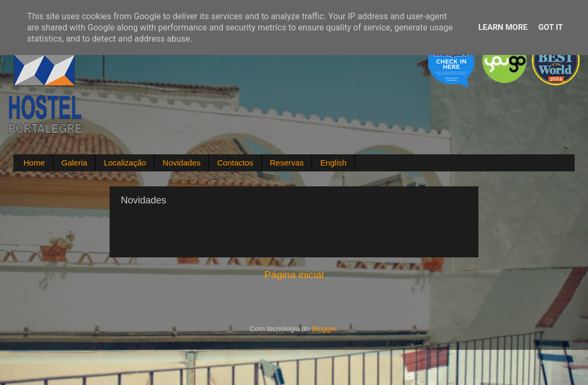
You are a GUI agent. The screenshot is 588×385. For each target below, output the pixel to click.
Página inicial (294, 275)
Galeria (74, 163)
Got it (551, 27)
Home (34, 163)
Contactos (235, 163)
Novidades (181, 163)
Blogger (324, 329)
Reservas (287, 163)
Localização (125, 163)
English (333, 163)
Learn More (503, 27)
